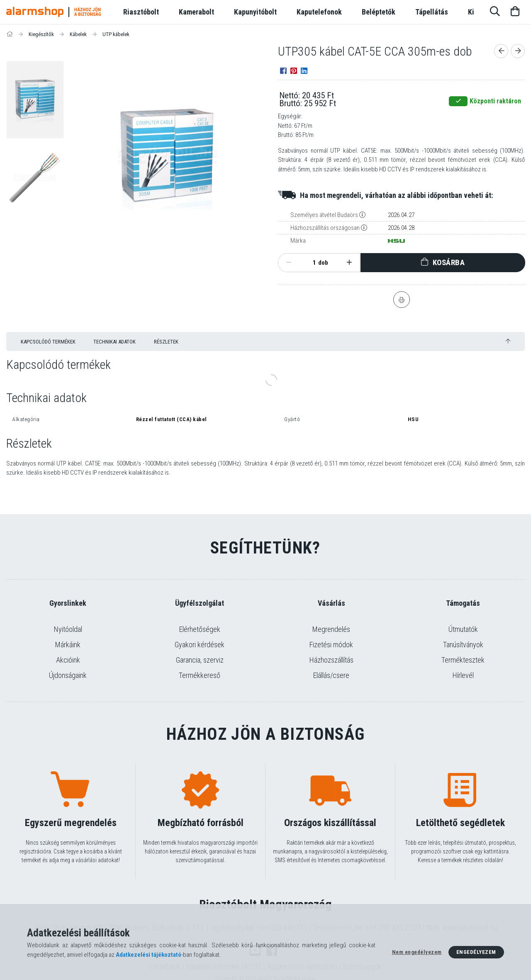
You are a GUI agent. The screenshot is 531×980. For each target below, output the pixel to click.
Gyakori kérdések (200, 645)
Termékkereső (200, 675)
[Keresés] (495, 12)
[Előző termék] (501, 51)
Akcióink (68, 660)
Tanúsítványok (463, 645)
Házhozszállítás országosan (325, 228)
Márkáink (68, 645)
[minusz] (289, 263)
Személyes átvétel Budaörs (324, 215)
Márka (298, 241)
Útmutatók (463, 629)
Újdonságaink (68, 675)
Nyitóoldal (68, 629)
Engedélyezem (476, 952)
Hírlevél (463, 675)
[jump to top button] (508, 341)
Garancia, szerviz (200, 660)
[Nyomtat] (402, 300)
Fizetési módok (331, 645)
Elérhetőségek (200, 629)
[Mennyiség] (310, 263)
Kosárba (449, 262)
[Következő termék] (518, 51)
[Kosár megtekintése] (515, 12)
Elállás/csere (331, 675)
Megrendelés (331, 629)
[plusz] (349, 263)
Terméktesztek (463, 660)
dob (323, 263)
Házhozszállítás (331, 660)
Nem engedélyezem (417, 952)
